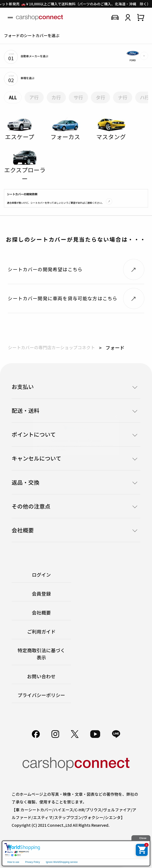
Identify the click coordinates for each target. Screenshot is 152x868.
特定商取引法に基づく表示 (41, 654)
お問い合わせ (41, 676)
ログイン (41, 575)
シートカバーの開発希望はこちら (45, 269)
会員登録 (41, 594)
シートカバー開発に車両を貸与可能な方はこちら (63, 298)
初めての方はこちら (86, 856)
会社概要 (41, 613)
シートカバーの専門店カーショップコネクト (51, 347)
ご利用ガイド (41, 632)
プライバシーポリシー (41, 695)
